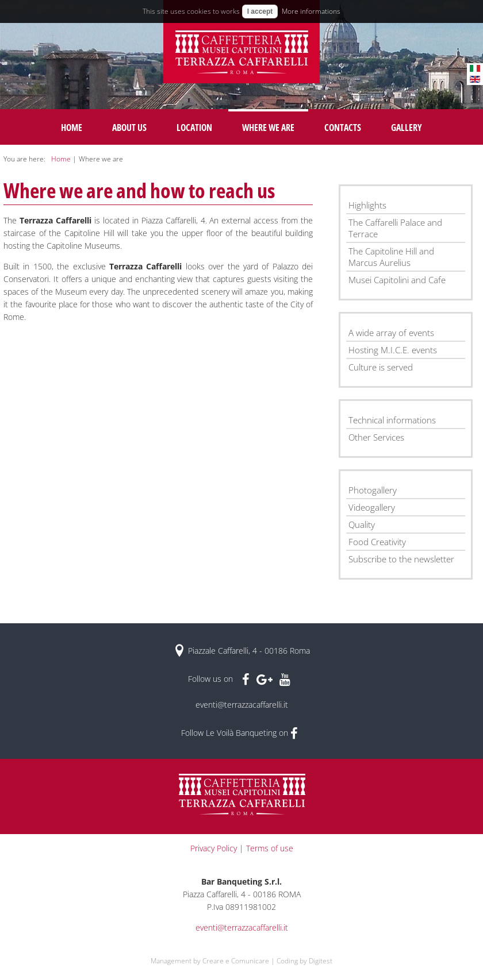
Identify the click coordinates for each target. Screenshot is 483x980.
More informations (311, 11)
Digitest (321, 961)
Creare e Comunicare (236, 961)
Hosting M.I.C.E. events (393, 350)
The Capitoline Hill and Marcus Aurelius (391, 257)
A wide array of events (391, 333)
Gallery (407, 128)
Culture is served (381, 367)
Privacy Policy (214, 848)
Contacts (343, 128)
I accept (260, 11)
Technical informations (392, 420)
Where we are (268, 128)
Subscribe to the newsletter (401, 559)
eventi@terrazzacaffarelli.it (242, 705)
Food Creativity (377, 542)
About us (129, 128)
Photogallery (373, 490)
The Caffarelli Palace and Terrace (395, 228)
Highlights (367, 205)
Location (194, 128)
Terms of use (270, 848)
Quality (362, 524)
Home (72, 128)
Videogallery (372, 507)
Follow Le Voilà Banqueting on (239, 733)
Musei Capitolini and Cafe (397, 280)
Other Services (376, 437)
